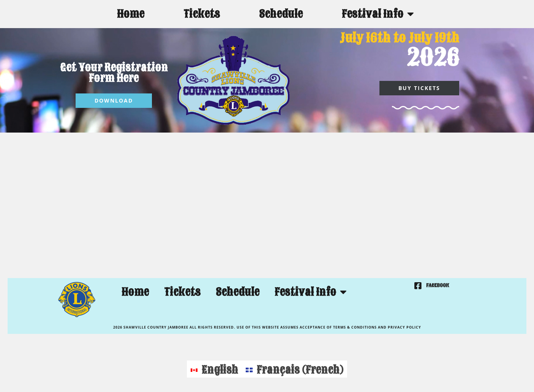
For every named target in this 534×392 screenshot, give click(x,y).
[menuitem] (214, 369)
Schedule (281, 14)
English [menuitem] (220, 370)
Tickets (202, 14)
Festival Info (378, 14)
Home (131, 14)
